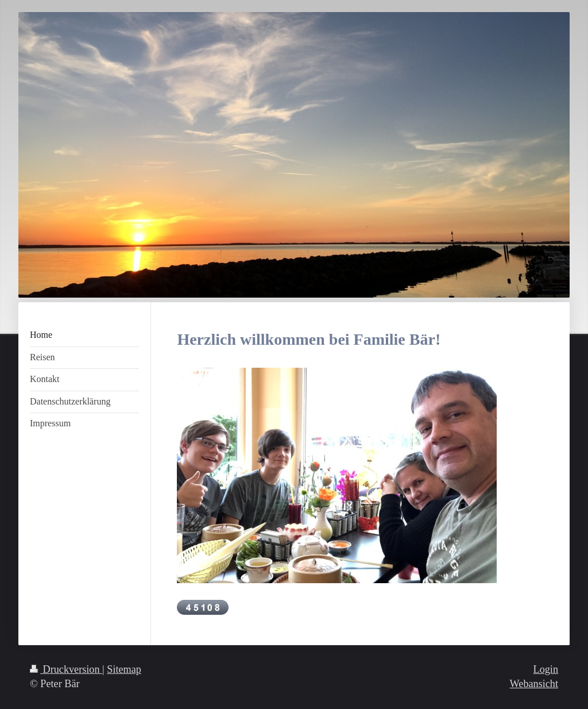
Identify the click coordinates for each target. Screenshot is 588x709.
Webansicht (534, 684)
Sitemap (124, 669)
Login (546, 669)
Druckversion (66, 669)
